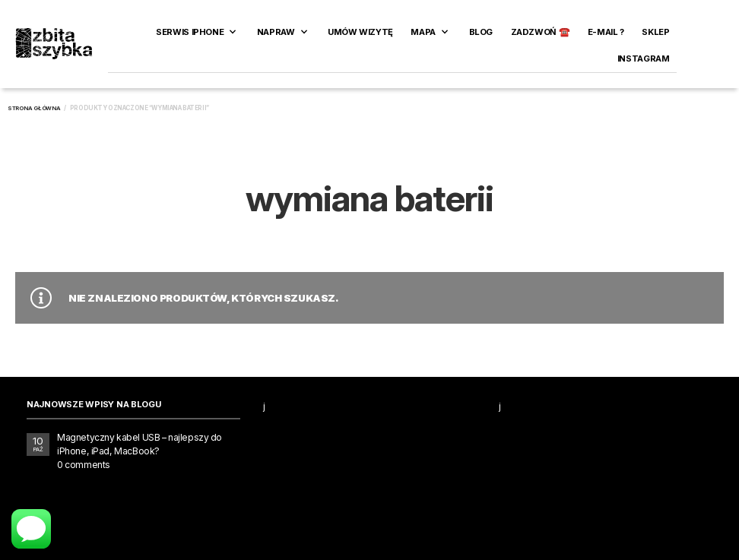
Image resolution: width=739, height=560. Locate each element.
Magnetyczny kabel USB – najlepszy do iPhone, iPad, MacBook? (140, 444)
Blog (481, 32)
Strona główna (34, 108)
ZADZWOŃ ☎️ (541, 32)
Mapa (423, 32)
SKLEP (655, 32)
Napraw (276, 32)
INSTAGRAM (644, 59)
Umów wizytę (360, 32)
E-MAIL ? (606, 32)
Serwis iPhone (190, 32)
